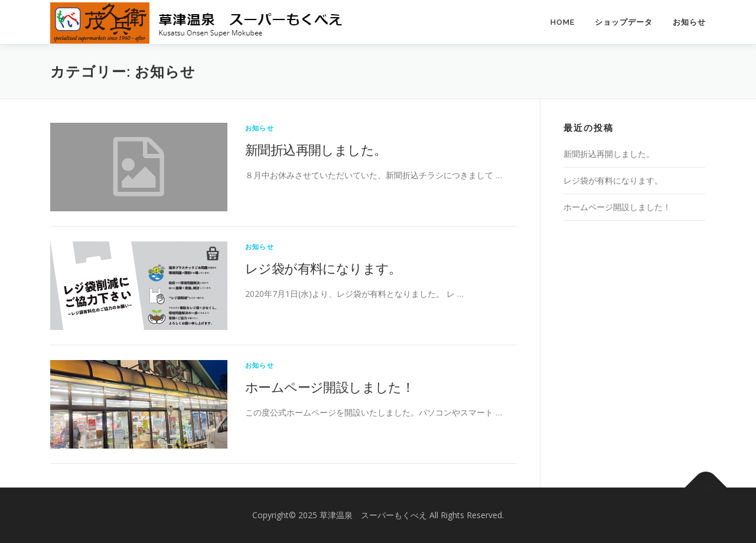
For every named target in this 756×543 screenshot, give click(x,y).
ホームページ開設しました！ (330, 387)
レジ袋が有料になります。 (323, 268)
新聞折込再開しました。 (316, 149)
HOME (563, 22)
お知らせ (689, 22)
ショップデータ (624, 22)
